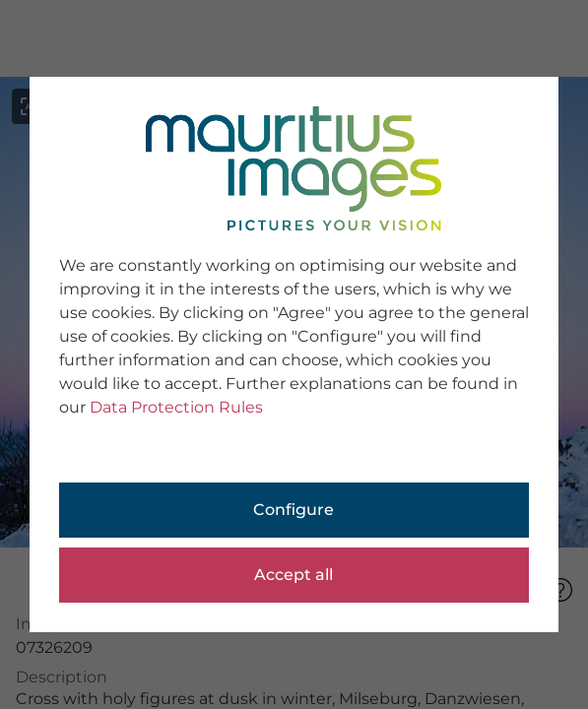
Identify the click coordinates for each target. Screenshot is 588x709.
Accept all (294, 575)
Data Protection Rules (176, 407)
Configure (294, 510)
